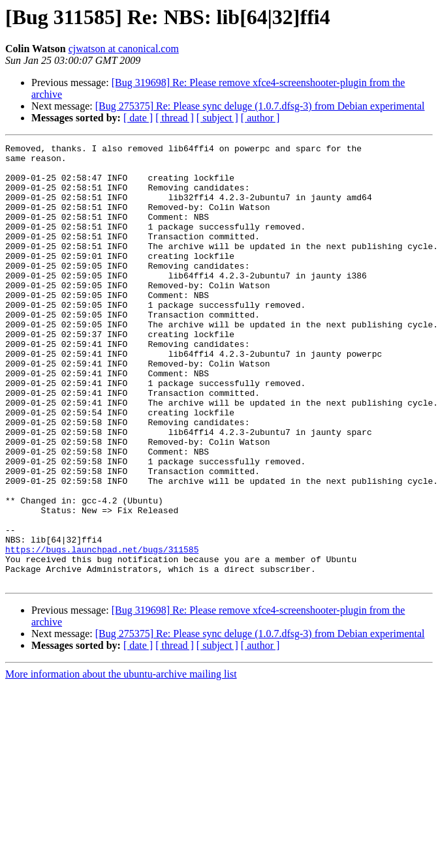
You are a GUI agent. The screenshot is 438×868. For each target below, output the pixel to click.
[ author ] (260, 118)
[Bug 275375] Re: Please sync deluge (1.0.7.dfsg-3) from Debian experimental (260, 106)
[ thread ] (175, 118)
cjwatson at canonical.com (124, 49)
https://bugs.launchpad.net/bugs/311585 (102, 631)
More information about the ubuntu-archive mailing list (121, 762)
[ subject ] (217, 118)
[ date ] (138, 118)
